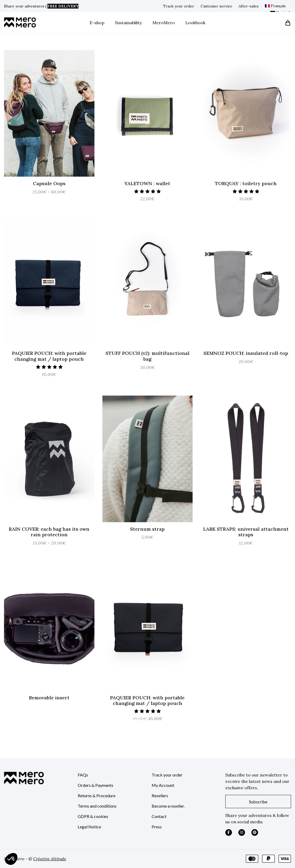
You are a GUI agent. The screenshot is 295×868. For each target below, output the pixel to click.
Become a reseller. (168, 806)
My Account (163, 785)
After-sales (249, 6)
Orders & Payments (95, 785)
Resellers (160, 796)
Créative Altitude (50, 859)
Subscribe (258, 802)
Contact (159, 816)
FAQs (83, 775)
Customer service (216, 6)
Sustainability (128, 23)
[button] (11, 859)
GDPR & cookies (93, 816)
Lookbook (195, 23)
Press (157, 827)
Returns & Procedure (97, 796)
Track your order (179, 6)
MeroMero (164, 23)
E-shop (97, 23)
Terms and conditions (97, 806)
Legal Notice (89, 827)
